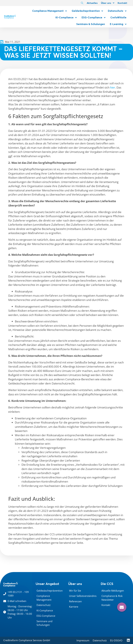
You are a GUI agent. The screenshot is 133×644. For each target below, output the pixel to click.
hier (113, 87)
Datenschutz (117, 11)
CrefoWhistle (118, 17)
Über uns (108, 3)
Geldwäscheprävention (87, 11)
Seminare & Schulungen (91, 24)
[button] (122, 607)
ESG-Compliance (94, 18)
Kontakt (122, 3)
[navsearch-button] (82, 3)
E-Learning (118, 24)
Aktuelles (92, 3)
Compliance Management (49, 11)
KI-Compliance (66, 18)
